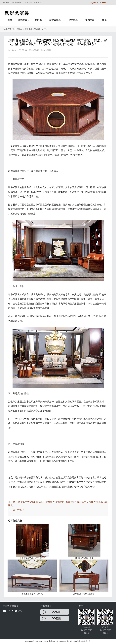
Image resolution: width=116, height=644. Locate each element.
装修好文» (39, 29)
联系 (104, 20)
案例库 (39, 20)
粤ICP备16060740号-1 (61, 641)
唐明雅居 (23, 20)
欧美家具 (74, 20)
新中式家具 (56, 20)
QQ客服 (56, 612)
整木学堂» (29, 29)
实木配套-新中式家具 (33, 3)
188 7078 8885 (12, 611)
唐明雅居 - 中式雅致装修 (12, 3)
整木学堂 (91, 20)
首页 (10, 20)
